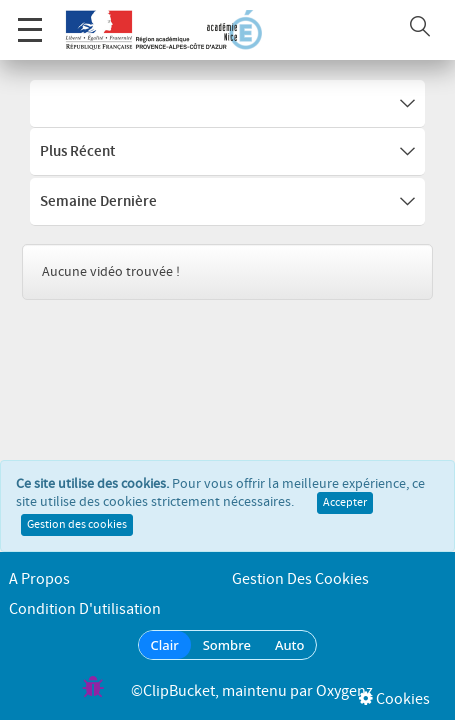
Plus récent (227, 152)
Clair (165, 645)
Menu (30, 19)
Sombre (227, 645)
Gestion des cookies (77, 533)
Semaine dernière (227, 202)
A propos (39, 579)
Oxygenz (344, 691)
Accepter (345, 511)
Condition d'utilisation (85, 609)
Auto (290, 645)
